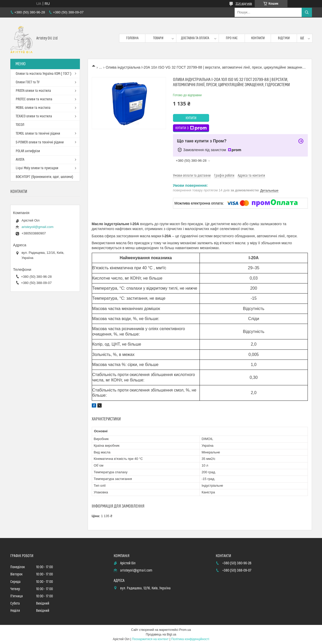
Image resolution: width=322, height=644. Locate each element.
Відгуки (284, 38)
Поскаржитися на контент (150, 639)
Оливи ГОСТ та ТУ (28, 82)
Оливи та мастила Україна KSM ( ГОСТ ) (44, 74)
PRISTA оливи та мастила (33, 91)
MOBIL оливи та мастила (33, 108)
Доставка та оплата (195, 38)
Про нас (232, 38)
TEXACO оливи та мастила (34, 116)
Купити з (191, 128)
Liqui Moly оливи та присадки (37, 168)
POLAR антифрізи (28, 151)
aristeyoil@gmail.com (38, 227)
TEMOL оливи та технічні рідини (38, 134)
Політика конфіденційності (190, 639)
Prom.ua (185, 630)
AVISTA (20, 160)
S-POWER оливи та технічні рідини (40, 142)
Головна (132, 38)
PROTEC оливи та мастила (34, 99)
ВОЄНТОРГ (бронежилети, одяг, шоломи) (44, 177)
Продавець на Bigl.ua (161, 634)
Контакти (258, 38)
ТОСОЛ (20, 125)
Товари (158, 38)
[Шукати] (307, 12)
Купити (191, 118)
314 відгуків (244, 4)
